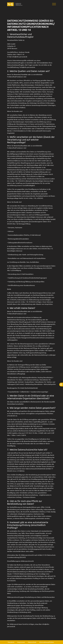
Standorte (11, 642)
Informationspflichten (47, 642)
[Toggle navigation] (53, 4)
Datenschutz (32, 642)
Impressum (21, 642)
